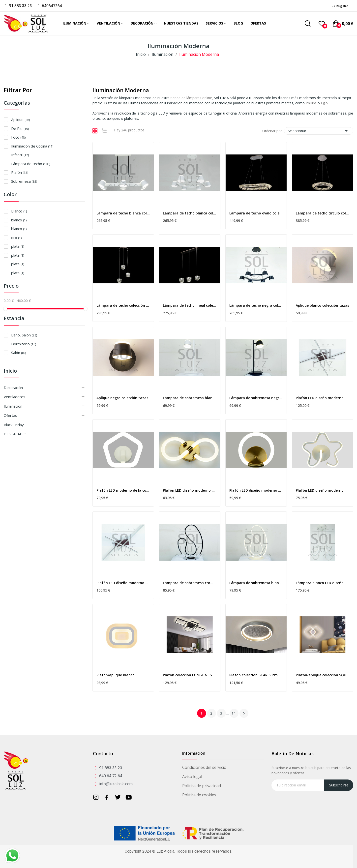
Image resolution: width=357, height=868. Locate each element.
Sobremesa (24, 181)
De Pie (20, 128)
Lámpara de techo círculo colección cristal (323, 213)
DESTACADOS (16, 434)
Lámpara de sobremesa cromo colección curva (190, 583)
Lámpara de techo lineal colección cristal (190, 305)
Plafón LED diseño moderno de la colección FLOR (323, 490)
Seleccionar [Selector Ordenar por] (319, 131)
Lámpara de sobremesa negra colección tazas (256, 398)
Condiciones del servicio (204, 767)
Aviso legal (192, 777)
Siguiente (244, 713)
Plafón (20, 172)
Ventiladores (15, 397)
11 (234, 713)
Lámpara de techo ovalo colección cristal (256, 213)
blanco (19, 220)
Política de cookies (199, 795)
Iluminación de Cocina (32, 146)
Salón (19, 353)
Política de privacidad (202, 786)
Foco (18, 137)
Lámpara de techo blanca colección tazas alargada (123, 213)
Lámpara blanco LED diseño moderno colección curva (323, 583)
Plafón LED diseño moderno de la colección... (323, 398)
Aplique (20, 120)
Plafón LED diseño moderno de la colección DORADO (190, 490)
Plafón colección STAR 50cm (253, 675)
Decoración (13, 388)
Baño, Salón (24, 335)
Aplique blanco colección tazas (322, 305)
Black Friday (14, 425)
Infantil (20, 155)
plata (18, 246)
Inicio (10, 371)
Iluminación (13, 406)
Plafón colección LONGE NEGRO (190, 675)
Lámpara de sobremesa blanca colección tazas (190, 398)
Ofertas (10, 415)
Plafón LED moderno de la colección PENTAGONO (123, 490)
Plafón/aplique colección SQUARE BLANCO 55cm (323, 675)
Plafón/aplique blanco (116, 675)
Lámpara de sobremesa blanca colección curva (256, 583)
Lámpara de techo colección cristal (123, 305)
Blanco (19, 211)
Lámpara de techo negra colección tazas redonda (256, 305)
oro (16, 238)
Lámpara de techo (31, 164)
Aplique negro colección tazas (122, 398)
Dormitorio (24, 344)
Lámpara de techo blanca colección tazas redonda (190, 213)
